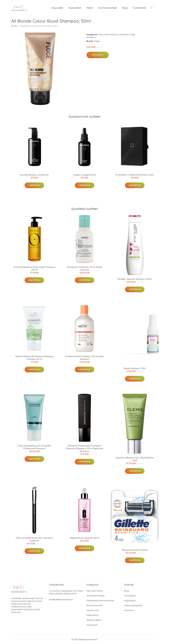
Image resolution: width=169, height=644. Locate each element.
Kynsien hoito (93, 610)
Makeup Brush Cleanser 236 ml (85, 538)
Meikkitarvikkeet (94, 620)
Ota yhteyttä (130, 596)
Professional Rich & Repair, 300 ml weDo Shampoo (84, 358)
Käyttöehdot (130, 601)
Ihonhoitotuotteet (107, 8)
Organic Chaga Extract (85, 175)
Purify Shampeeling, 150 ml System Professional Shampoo (34, 447)
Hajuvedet (57, 8)
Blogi (125, 8)
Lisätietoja (98, 55)
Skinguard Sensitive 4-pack (135, 550)
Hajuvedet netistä (95, 591)
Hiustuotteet (75, 8)
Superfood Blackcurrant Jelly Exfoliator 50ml (135, 459)
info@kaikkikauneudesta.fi (61, 599)
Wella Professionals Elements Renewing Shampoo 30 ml (34, 358)
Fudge (132, 35)
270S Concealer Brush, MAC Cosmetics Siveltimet (34, 539)
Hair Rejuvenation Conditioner (34, 175)
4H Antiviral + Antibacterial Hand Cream (135, 175)
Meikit (90, 8)
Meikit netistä (92, 615)
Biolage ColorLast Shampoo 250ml (135, 279)
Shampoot (91, 37)
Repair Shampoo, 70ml (135, 368)
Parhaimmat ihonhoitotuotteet (100, 601)
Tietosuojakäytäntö (133, 605)
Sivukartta (129, 610)
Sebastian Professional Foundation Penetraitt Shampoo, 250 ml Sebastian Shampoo (85, 448)
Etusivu (14, 26)
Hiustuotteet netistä (107, 35)
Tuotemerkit (139, 8)
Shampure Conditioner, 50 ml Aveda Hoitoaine (84, 268)
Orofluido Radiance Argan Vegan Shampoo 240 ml (34, 268)
